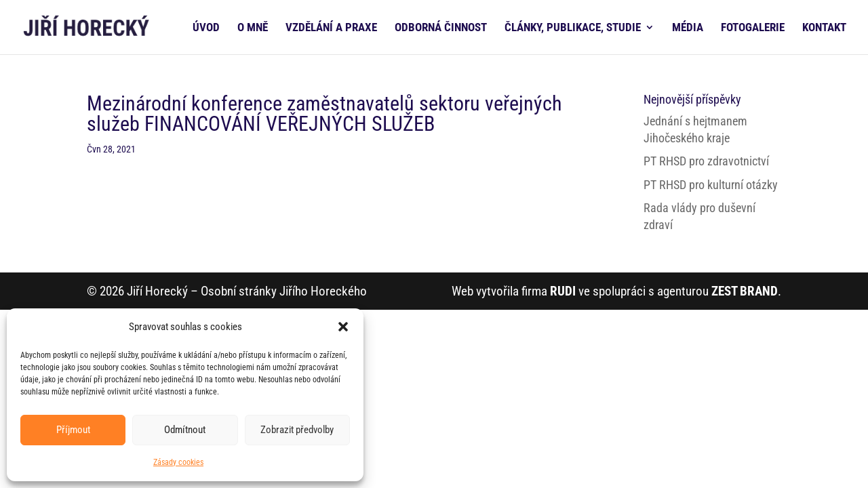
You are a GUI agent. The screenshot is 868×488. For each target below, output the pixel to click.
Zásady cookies (178, 462)
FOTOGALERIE (753, 28)
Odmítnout (185, 430)
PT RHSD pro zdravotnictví (706, 161)
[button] (343, 327)
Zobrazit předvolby (297, 430)
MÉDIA (688, 28)
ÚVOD (206, 28)
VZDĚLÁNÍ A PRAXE (331, 28)
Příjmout (73, 430)
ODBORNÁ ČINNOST (441, 28)
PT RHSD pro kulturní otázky (711, 185)
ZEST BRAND (745, 291)
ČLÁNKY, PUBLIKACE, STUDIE (573, 28)
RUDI (563, 291)
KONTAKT (824, 28)
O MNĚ (253, 28)
